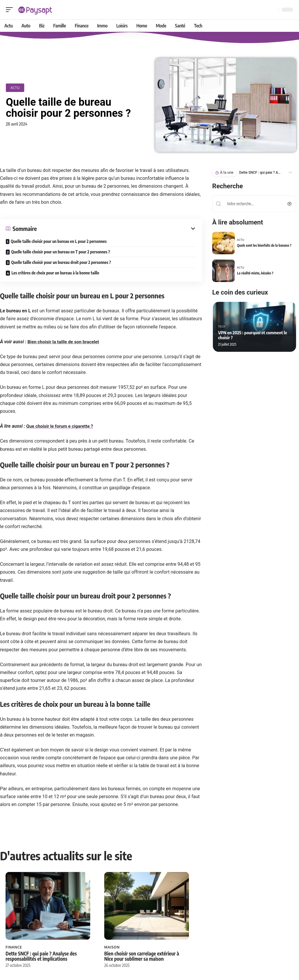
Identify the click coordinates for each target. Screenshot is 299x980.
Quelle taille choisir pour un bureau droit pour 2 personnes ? (61, 262)
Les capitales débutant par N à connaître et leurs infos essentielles (169, 934)
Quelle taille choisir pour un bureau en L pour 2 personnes (59, 241)
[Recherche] (273, 10)
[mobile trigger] (11, 10)
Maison (82, 923)
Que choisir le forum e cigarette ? (61, 426)
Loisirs (150, 923)
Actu (15, 88)
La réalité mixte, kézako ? (255, 273)
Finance (14, 923)
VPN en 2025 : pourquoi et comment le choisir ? (253, 335)
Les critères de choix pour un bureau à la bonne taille (55, 273)
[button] (290, 173)
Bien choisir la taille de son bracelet (65, 342)
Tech (222, 327)
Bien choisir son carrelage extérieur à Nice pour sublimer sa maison (100, 934)
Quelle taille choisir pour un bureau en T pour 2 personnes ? (61, 252)
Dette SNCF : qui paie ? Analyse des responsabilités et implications (28, 937)
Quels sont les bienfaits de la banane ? (264, 245)
